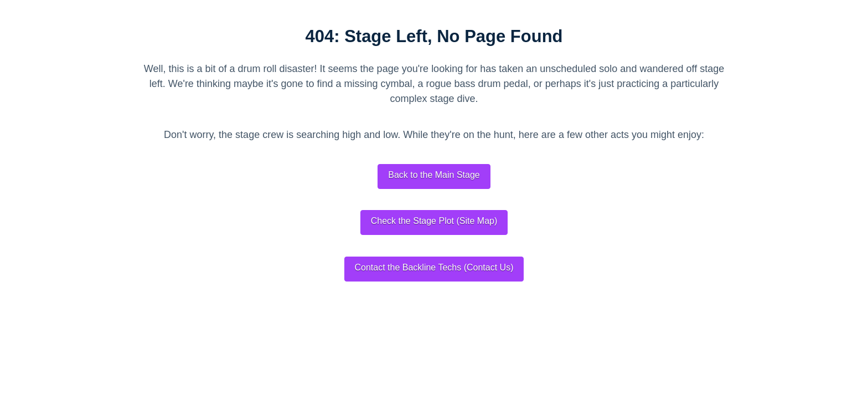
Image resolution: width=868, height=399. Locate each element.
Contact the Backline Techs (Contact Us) (434, 267)
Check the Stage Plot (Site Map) (434, 221)
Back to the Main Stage (434, 175)
